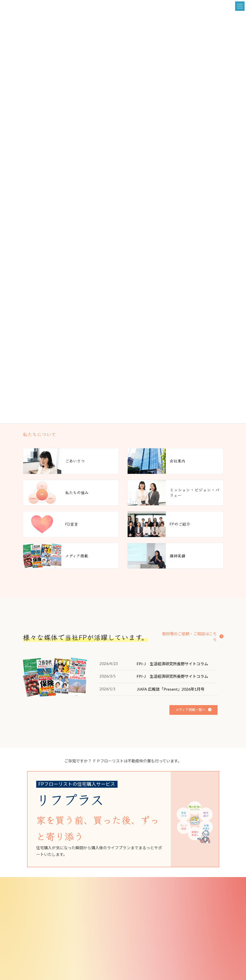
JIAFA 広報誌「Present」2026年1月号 (171, 689)
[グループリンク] (119, 819)
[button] (191, 634)
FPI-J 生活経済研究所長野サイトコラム (172, 664)
